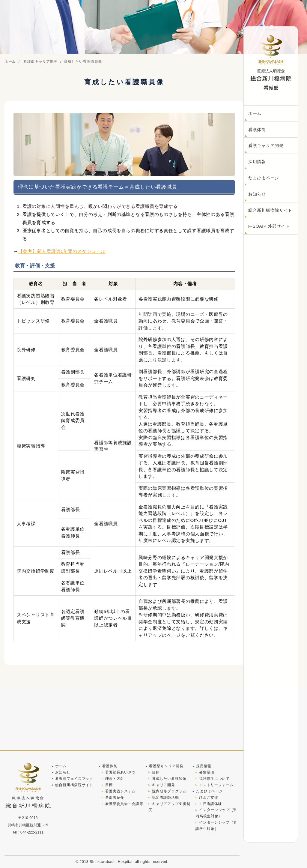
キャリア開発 (163, 785)
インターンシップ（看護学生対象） (216, 827)
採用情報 (257, 162)
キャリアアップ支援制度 (169, 808)
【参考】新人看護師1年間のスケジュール (62, 251)
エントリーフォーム (216, 785)
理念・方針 (115, 779)
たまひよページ (264, 178)
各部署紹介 (115, 798)
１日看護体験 (210, 804)
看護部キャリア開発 (166, 766)
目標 (109, 785)
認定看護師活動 (165, 798)
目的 (156, 772)
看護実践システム (121, 792)
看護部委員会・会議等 (124, 804)
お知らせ (257, 194)
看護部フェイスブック (74, 779)
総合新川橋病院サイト (270, 210)
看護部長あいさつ (121, 772)
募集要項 (207, 772)
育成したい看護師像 (169, 779)
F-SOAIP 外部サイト (269, 226)
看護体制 (257, 130)
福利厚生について (214, 779)
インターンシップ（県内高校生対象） (216, 814)
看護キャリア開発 (266, 145)
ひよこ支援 (209, 798)
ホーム (255, 113)
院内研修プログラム (169, 792)
